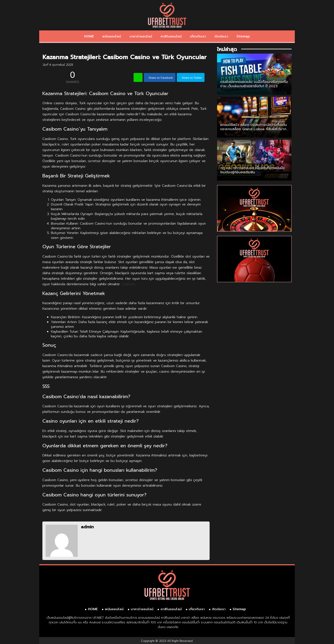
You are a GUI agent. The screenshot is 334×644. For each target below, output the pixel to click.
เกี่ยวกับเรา (198, 36)
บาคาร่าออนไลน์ (141, 36)
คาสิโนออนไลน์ (171, 36)
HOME (89, 36)
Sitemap (243, 36)
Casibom (128, 284)
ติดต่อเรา (221, 36)
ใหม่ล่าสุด (227, 49)
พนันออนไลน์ (112, 36)
